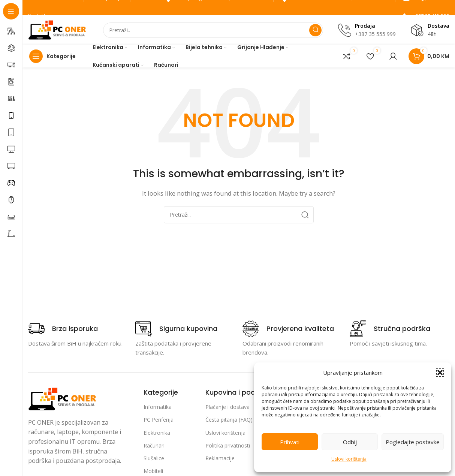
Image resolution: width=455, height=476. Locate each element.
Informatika (158, 407)
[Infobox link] (63, 329)
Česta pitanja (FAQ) (229, 420)
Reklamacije (220, 458)
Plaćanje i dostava (227, 407)
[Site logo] (58, 29)
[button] (440, 373)
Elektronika (157, 433)
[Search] (213, 30)
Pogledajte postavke (413, 442)
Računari (154, 445)
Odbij (350, 442)
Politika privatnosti (228, 445)
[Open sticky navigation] (54, 56)
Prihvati (290, 442)
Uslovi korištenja (349, 459)
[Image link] (63, 398)
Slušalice (154, 458)
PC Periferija (159, 420)
